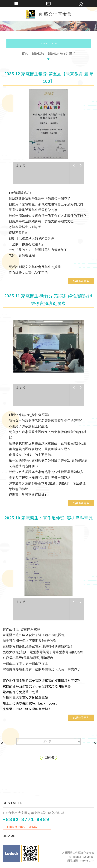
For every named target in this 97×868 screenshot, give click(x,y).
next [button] (81, 165)
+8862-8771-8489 (26, 819)
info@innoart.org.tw (23, 827)
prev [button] (74, 165)
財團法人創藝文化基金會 (49, 14)
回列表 (48, 758)
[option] (48, 124)
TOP (48, 866)
